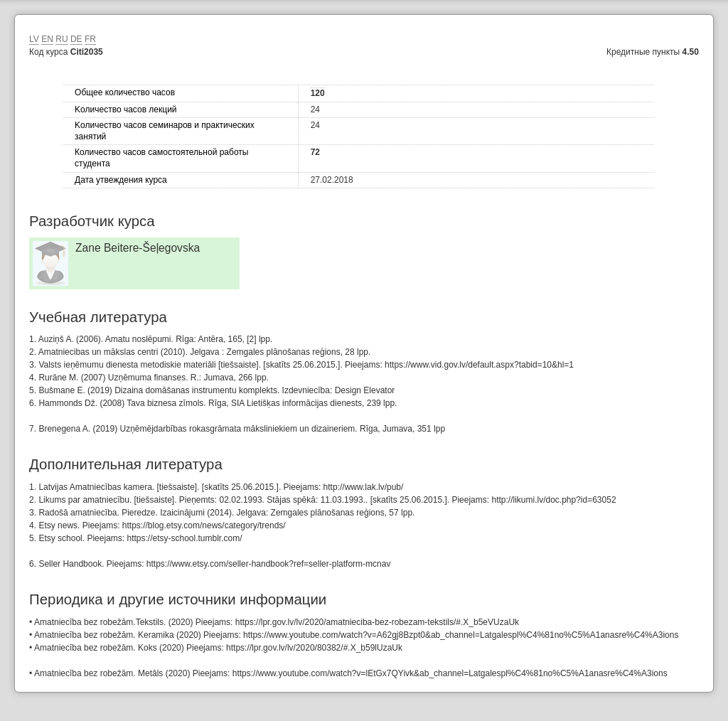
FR (90, 39)
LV (34, 39)
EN (47, 39)
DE (76, 39)
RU (61, 39)
